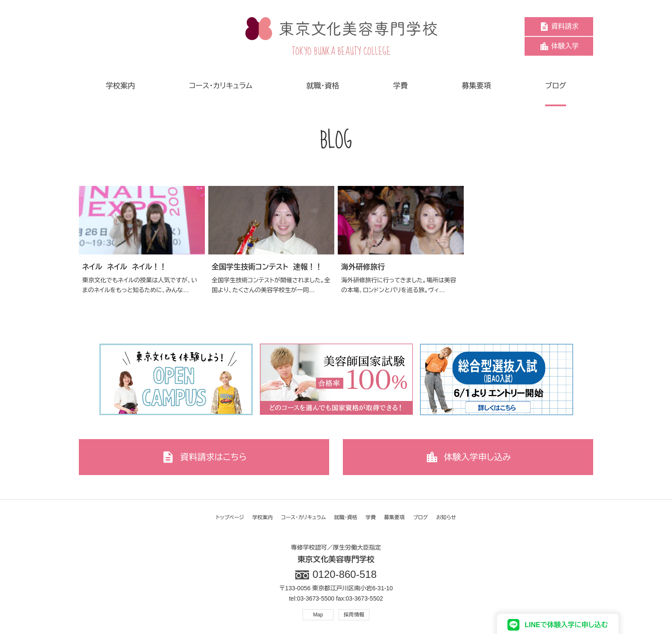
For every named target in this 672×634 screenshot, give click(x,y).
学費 (371, 517)
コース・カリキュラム (303, 517)
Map (318, 615)
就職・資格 (346, 517)
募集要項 (394, 517)
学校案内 (263, 517)
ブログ (421, 517)
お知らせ (446, 517)
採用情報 (354, 615)
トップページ (230, 517)
